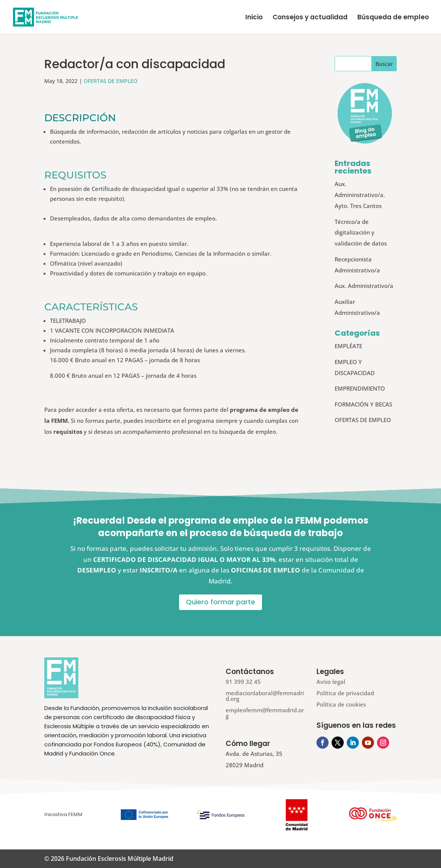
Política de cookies (341, 704)
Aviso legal (331, 682)
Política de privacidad (345, 693)
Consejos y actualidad (310, 18)
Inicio (254, 18)
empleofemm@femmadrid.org (265, 713)
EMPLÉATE (348, 346)
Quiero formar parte (220, 602)
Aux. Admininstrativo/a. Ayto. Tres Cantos (360, 195)
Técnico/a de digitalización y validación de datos (361, 233)
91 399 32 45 (243, 682)
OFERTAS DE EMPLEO (111, 81)
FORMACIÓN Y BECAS (363, 404)
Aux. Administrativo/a (364, 286)
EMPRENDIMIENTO (360, 388)
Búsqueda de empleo (393, 18)
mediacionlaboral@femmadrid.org (265, 696)
